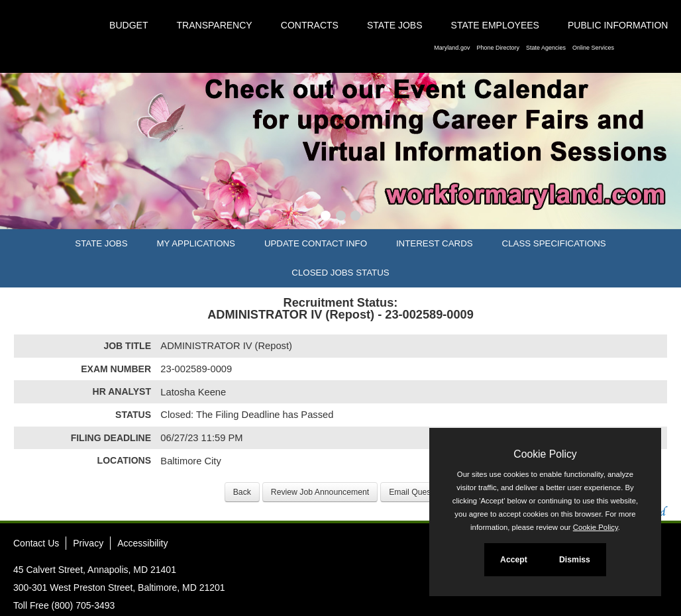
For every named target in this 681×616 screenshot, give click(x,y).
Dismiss (575, 560)
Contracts (310, 25)
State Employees (495, 25)
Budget (129, 25)
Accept (514, 560)
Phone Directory (498, 48)
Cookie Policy (545, 454)
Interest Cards (435, 243)
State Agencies (546, 48)
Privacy (88, 543)
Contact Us (36, 543)
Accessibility (142, 543)
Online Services (593, 48)
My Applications (196, 243)
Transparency (215, 25)
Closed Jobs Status (340, 273)
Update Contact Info (316, 243)
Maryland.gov (452, 48)
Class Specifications (554, 243)
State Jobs (395, 25)
